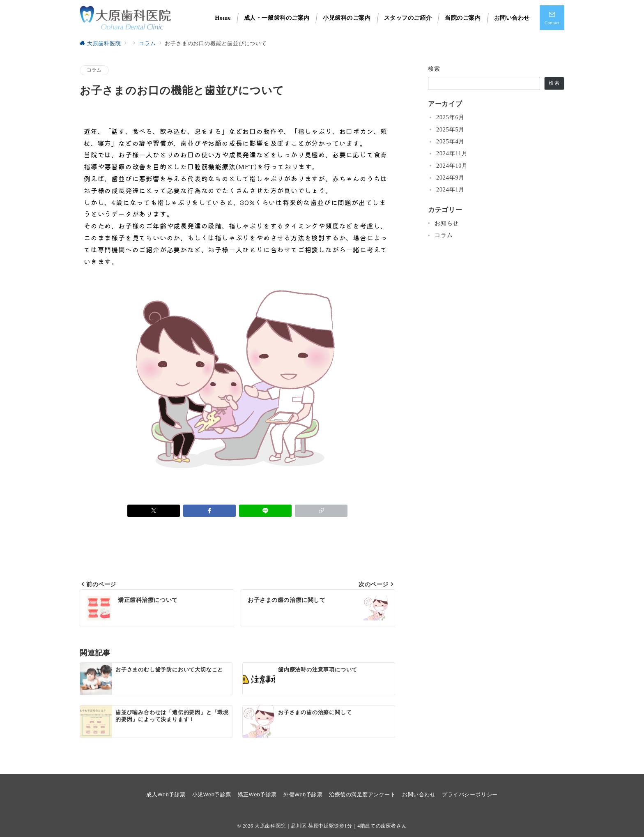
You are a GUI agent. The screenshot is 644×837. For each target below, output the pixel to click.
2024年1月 (450, 189)
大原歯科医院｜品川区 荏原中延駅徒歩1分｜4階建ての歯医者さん (331, 826)
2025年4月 (450, 141)
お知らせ (447, 223)
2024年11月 (452, 153)
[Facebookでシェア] (209, 511)
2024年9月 (450, 178)
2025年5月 (450, 129)
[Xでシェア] (154, 511)
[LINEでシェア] (265, 511)
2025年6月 (450, 117)
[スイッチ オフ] (552, 18)
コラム (94, 70)
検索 (434, 69)
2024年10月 (452, 166)
